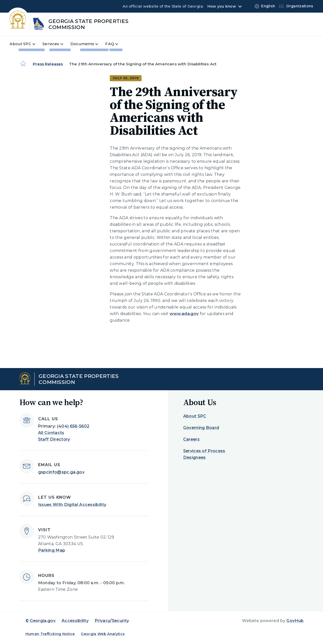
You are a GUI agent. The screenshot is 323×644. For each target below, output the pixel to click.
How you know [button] (222, 6)
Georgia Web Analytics (103, 634)
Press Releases (48, 64)
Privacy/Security (112, 621)
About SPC (195, 416)
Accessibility (75, 621)
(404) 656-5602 (73, 426)
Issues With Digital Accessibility (72, 505)
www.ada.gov (184, 314)
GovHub (295, 621)
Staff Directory (54, 439)
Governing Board (201, 428)
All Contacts (51, 433)
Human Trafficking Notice (50, 634)
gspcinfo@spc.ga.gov (61, 472)
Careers (191, 439)
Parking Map (52, 550)
